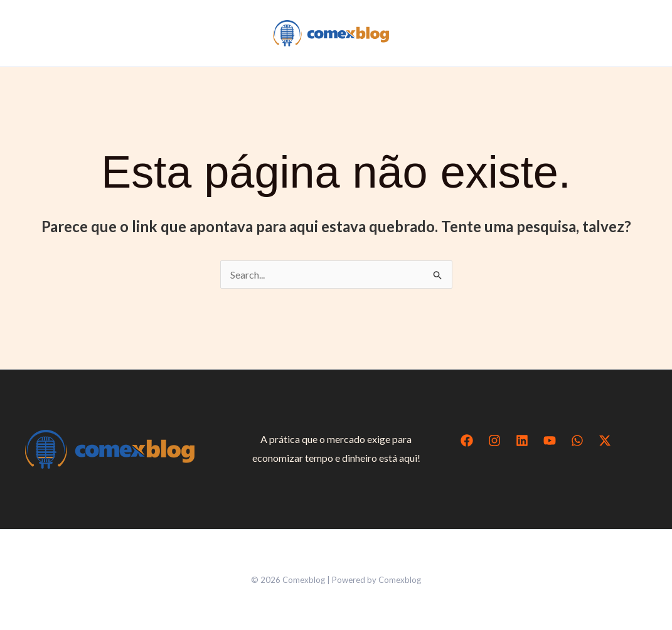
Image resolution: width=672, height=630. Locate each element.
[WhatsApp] (577, 440)
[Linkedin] (522, 440)
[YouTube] (550, 440)
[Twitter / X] (605, 440)
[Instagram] (494, 440)
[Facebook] (467, 440)
